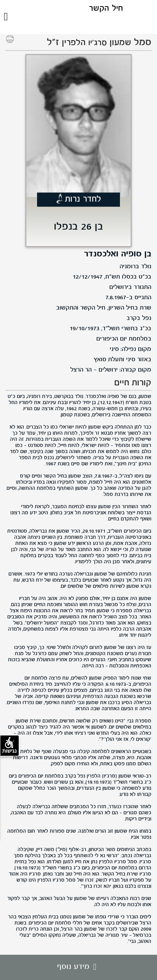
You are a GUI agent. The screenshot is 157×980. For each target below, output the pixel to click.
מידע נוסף (78, 967)
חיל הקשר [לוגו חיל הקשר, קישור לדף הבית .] (106, 9)
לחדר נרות (83, 199)
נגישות (10, 745)
